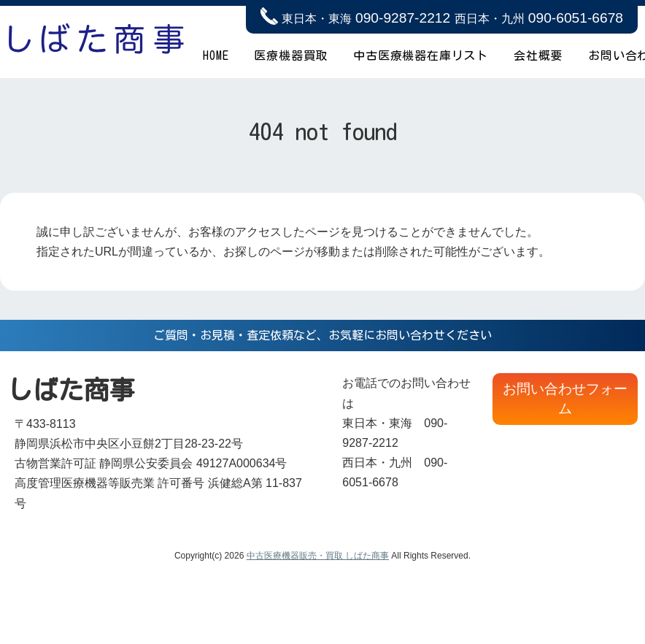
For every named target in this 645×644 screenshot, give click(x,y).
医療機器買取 (291, 55)
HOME (216, 55)
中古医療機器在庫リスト (421, 55)
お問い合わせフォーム (565, 399)
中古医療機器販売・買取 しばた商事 (318, 556)
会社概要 (538, 55)
